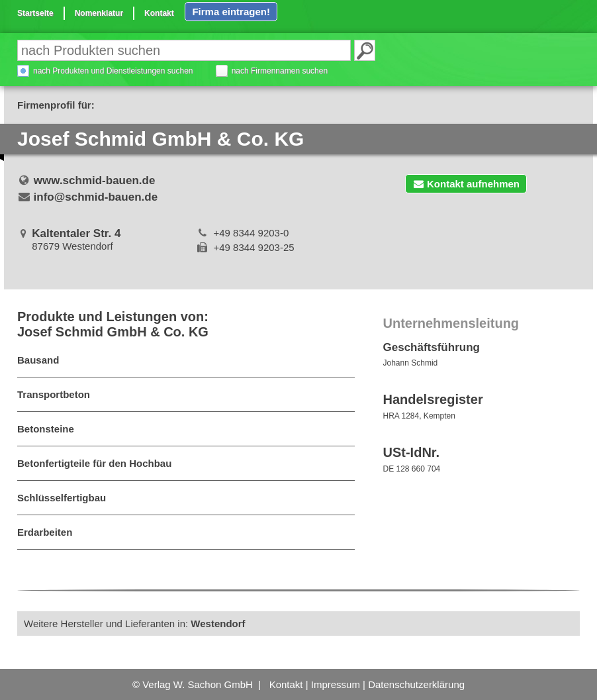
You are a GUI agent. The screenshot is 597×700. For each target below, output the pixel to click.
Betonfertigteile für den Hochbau (94, 463)
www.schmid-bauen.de (95, 180)
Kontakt (159, 13)
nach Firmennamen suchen (280, 71)
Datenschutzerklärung (416, 684)
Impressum (336, 684)
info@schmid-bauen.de (96, 197)
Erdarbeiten (45, 532)
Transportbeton (54, 394)
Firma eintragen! (231, 12)
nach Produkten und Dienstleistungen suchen (113, 71)
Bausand (38, 360)
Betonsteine (46, 429)
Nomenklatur (99, 13)
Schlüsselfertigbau (62, 498)
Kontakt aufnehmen (466, 184)
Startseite (35, 13)
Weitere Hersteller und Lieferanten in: (135, 624)
